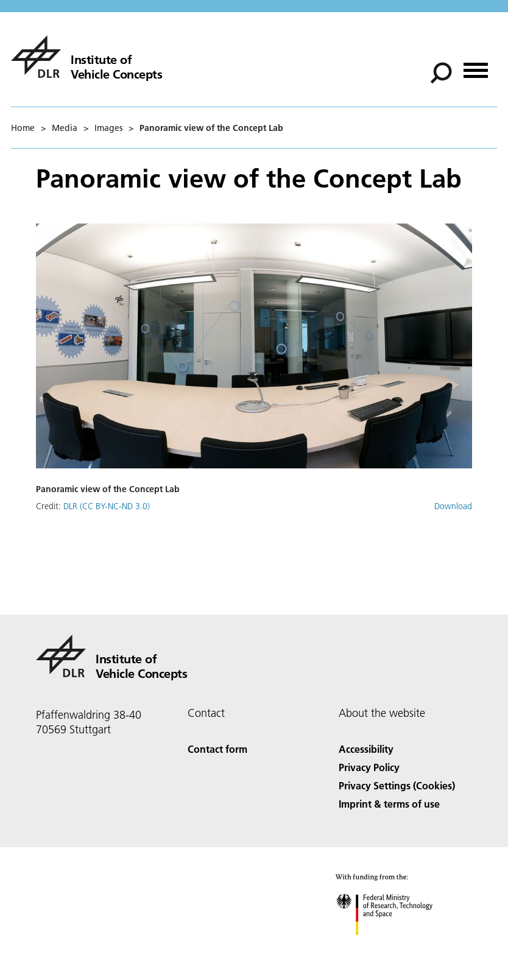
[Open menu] (476, 66)
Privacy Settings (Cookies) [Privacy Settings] (397, 785)
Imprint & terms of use (389, 804)
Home (23, 128)
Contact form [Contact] (217, 749)
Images (108, 128)
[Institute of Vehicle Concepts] (86, 57)
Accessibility (366, 749)
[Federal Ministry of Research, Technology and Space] (395, 946)
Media (65, 128)
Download (453, 506)
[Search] (441, 73)
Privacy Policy (369, 767)
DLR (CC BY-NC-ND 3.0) (107, 506)
